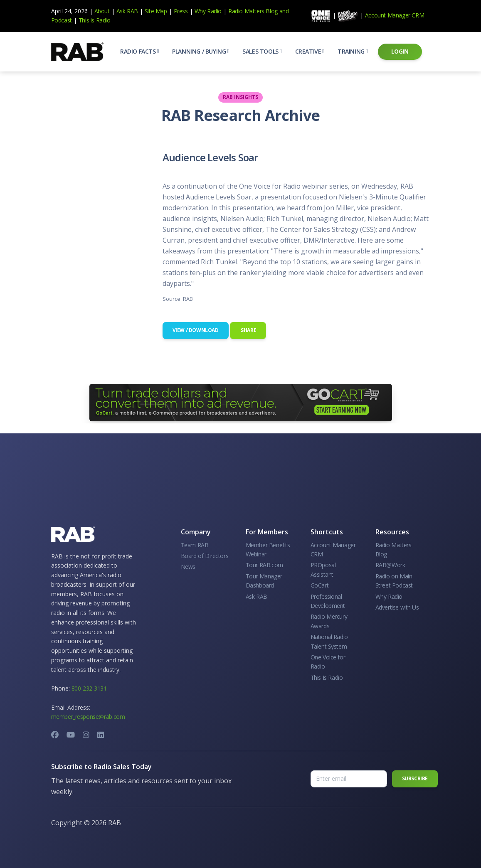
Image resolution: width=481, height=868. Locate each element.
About (102, 11)
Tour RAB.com (264, 565)
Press (181, 11)
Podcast (62, 20)
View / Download (196, 330)
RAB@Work (390, 565)
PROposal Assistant (323, 569)
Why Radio (208, 11)
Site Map (156, 11)
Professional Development (328, 601)
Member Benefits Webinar (268, 550)
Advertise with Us (397, 607)
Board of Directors (205, 556)
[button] (139, 52)
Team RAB (195, 545)
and (284, 11)
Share (248, 330)
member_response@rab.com (88, 717)
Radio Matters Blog (253, 11)
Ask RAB (127, 11)
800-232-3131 (89, 688)
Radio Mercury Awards (329, 621)
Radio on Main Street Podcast (394, 581)
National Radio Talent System (329, 641)
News (188, 567)
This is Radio (95, 20)
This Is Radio (327, 677)
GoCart (320, 585)
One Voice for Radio (328, 662)
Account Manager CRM (395, 15)
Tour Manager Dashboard (264, 581)
